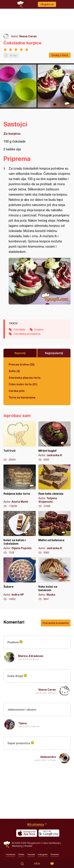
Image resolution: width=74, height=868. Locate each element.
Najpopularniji (54, 353)
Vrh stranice (36, 824)
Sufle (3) (14, 371)
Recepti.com (7, 845)
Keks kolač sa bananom (55, 579)
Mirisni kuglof (55, 441)
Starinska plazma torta (25, 378)
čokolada (19, 329)
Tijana (22, 723)
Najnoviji (20, 353)
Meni (37, 864)
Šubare (20, 579)
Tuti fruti (20, 441)
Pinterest (55, 854)
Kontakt (28, 846)
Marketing (17, 846)
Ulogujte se (47, 4)
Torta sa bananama (22, 397)
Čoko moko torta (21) (23, 384)
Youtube (31, 854)
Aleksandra (48, 757)
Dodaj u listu (60, 55)
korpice (39, 329)
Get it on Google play (49, 833)
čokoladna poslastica (27, 334)
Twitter (21, 854)
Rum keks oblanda (55, 486)
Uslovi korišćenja (51, 843)
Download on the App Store (27, 833)
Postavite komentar (56, 623)
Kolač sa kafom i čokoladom (20, 533)
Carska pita (17, 391)
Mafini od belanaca (55, 533)
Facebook (11, 854)
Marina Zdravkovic (31, 656)
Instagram (43, 854)
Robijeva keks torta (20, 486)
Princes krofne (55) (22, 364)
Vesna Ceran (28, 36)
